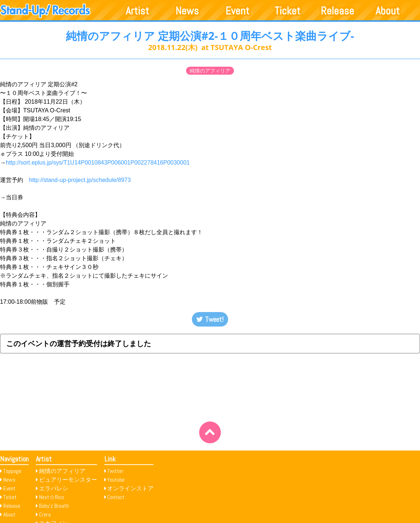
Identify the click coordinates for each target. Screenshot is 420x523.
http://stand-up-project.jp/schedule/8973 (83, 180)
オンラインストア (130, 488)
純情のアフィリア (210, 71)
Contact (116, 497)
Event (238, 11)
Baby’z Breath (54, 506)
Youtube (116, 480)
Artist (137, 11)
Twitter (115, 471)
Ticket (287, 11)
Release (337, 11)
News (187, 11)
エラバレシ (54, 488)
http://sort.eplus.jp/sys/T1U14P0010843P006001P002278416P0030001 (98, 163)
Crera (45, 514)
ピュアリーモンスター (68, 480)
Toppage (12, 471)
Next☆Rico (52, 497)
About (388, 11)
